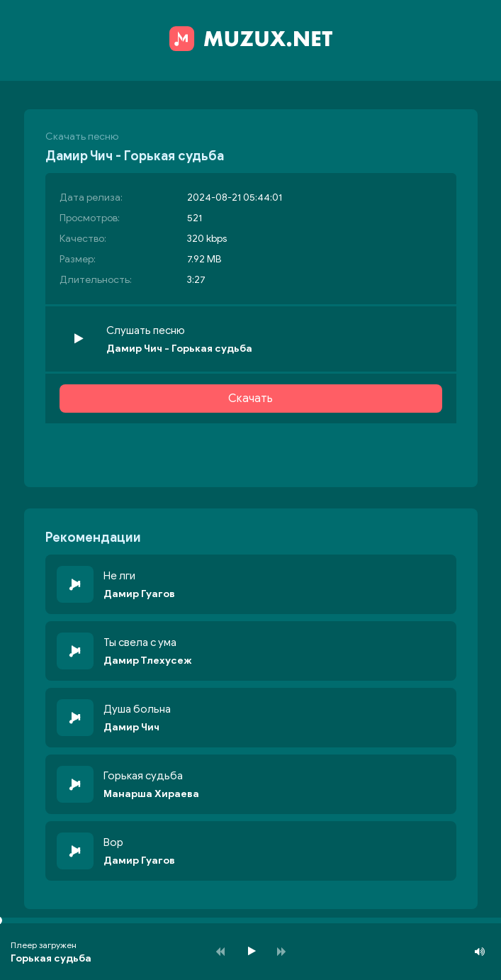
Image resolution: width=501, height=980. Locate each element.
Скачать (251, 399)
